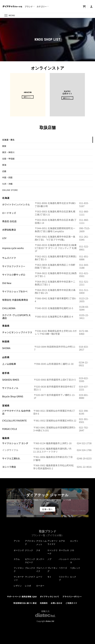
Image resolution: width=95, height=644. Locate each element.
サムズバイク (9, 258)
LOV (4, 238)
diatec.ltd (50, 621)
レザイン (18, 586)
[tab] (47, 140)
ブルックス (30, 568)
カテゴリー (43, 7)
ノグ (49, 559)
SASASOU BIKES (11, 380)
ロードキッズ (9, 213)
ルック (73, 577)
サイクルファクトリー (14, 266)
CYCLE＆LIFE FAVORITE (14, 421)
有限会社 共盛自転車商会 (15, 300)
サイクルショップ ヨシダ (15, 443)
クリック (29, 550)
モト (49, 577)
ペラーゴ (63, 568)
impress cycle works (13, 248)
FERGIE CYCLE (10, 429)
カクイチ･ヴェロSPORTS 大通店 (16, 317)
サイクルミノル (10, 388)
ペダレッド (75, 568)
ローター (40, 586)
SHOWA (6, 348)
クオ (38, 550)
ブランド (30, 7)
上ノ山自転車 (9, 364)
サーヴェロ (64, 550)
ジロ (72, 550)
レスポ (28, 586)
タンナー (40, 559)
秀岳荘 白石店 (9, 221)
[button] (84, 7)
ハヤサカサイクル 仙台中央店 (16, 412)
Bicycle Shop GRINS (13, 396)
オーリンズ (19, 550)
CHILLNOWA (9, 308)
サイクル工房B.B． (12, 458)
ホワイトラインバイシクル (16, 205)
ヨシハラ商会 (9, 467)
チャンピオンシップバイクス (17, 332)
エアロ (62, 541)
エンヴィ (74, 541)
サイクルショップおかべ (15, 291)
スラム (17, 559)
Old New (7, 283)
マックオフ (30, 577)
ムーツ (39, 577)
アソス (17, 541)
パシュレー (64, 559)
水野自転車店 (9, 230)
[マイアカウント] (91, 7)
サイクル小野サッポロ (14, 275)
